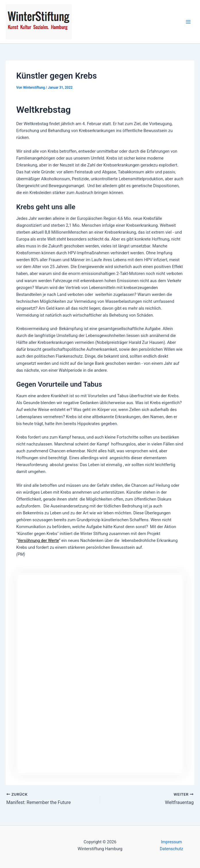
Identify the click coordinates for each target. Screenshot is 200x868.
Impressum (171, 842)
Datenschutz (171, 849)
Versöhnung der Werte (38, 540)
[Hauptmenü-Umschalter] (188, 22)
